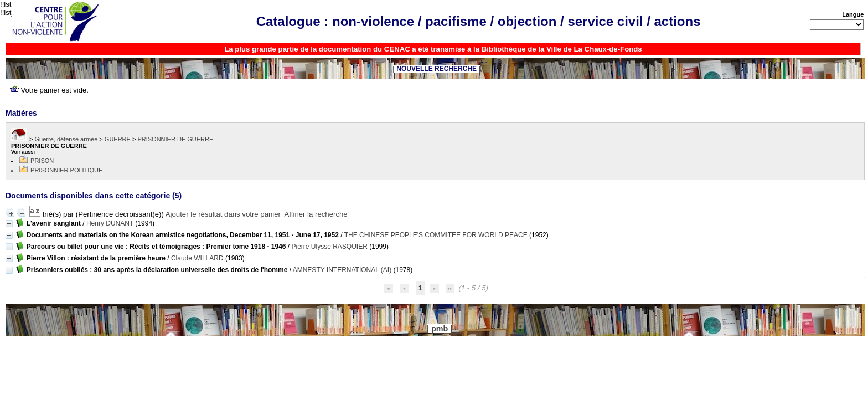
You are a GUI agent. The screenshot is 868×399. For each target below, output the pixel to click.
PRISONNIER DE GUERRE (175, 139)
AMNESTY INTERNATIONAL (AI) (342, 270)
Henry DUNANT (110, 223)
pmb (440, 329)
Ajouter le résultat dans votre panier (223, 214)
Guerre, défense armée (66, 139)
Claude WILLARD (197, 258)
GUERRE (118, 139)
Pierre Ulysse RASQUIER (330, 247)
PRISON (42, 161)
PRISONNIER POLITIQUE (66, 170)
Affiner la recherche (316, 214)
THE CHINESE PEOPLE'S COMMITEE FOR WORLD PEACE (436, 235)
